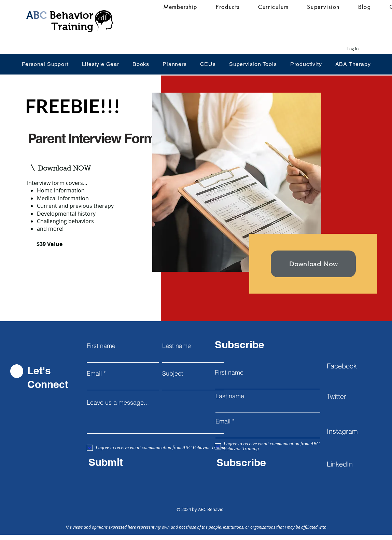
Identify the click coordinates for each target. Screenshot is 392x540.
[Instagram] (351, 431)
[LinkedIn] (351, 464)
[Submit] (136, 462)
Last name (177, 346)
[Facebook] (351, 366)
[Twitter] (351, 396)
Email (94, 374)
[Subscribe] (264, 462)
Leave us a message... (118, 403)
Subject (173, 374)
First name (101, 346)
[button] (65, 169)
